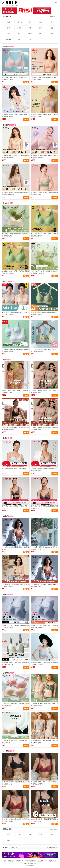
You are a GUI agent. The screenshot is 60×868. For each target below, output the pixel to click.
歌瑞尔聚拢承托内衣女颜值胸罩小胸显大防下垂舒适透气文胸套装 (44, 742)
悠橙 (51, 835)
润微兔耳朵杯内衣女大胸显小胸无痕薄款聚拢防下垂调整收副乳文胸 (44, 664)
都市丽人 (19, 22)
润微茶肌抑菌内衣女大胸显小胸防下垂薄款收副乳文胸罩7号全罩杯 (15, 664)
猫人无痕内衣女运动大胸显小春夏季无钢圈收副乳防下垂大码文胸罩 (44, 235)
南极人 (41, 22)
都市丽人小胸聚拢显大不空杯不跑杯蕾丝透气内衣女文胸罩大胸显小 (44, 194)
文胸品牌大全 (19, 861)
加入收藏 (47, 861)
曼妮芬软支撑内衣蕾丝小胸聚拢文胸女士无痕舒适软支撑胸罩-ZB (44, 116)
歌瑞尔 (41, 28)
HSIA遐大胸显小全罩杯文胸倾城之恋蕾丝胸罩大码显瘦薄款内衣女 (15, 391)
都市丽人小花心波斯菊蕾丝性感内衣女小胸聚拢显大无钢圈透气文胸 (44, 157)
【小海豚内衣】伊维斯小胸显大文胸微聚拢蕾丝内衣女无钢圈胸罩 (44, 585)
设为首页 (41, 861)
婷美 (19, 40)
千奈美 (51, 34)
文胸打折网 (33, 863)
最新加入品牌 (7, 829)
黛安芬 (41, 34)
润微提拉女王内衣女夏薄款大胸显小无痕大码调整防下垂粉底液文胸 (44, 626)
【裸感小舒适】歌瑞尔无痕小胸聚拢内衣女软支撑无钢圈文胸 (15, 742)
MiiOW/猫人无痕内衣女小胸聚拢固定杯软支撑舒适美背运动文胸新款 (44, 272)
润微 (30, 28)
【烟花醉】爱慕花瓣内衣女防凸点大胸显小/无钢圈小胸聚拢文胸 (44, 470)
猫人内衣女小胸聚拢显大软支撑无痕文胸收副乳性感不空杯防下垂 (15, 235)
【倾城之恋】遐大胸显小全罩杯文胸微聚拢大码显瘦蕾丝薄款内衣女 (15, 429)
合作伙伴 (14, 847)
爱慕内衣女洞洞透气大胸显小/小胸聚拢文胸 (14, 469)
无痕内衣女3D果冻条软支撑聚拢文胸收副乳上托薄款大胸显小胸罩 (44, 313)
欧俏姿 (9, 841)
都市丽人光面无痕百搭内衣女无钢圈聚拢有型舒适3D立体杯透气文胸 (15, 194)
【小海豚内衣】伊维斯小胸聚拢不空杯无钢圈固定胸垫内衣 (15, 548)
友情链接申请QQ (52, 847)
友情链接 (6, 847)
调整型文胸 (11, 861)
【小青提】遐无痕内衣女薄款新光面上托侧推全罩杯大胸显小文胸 (44, 391)
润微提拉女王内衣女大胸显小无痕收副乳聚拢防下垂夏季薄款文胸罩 (15, 626)
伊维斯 (19, 28)
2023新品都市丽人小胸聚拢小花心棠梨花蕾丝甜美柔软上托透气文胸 (15, 157)
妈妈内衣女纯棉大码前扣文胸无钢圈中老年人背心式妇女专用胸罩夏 (15, 313)
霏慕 (9, 835)
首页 (5, 861)
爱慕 (9, 28)
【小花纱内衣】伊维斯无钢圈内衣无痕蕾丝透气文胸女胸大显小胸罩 (15, 585)
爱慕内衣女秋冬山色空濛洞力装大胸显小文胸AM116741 (15, 507)
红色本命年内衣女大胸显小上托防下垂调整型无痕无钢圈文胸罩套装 (44, 783)
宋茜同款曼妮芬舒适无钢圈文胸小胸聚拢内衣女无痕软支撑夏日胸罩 (15, 116)
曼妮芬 (9, 22)
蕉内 (30, 835)
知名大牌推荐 (7, 16)
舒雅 (41, 835)
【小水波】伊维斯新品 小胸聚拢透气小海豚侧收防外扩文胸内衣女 (44, 548)
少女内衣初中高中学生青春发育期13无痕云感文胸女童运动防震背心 (44, 350)
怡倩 (30, 40)
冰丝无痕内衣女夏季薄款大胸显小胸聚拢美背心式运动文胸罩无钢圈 (15, 350)
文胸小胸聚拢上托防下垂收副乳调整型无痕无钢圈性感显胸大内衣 (15, 783)
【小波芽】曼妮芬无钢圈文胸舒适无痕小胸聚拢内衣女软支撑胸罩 (44, 78)
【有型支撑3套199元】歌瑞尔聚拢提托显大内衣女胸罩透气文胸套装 (44, 705)
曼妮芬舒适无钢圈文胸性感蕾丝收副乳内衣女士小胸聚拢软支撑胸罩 (15, 78)
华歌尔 (30, 34)
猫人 (30, 22)
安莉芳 (9, 34)
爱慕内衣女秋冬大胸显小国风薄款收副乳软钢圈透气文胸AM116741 (44, 507)
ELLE (19, 835)
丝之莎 (51, 28)
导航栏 (55, 3)
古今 (19, 34)
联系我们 (54, 861)
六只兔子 (9, 40)
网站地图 (34, 861)
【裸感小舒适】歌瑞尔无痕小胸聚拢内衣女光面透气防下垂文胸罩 (15, 705)
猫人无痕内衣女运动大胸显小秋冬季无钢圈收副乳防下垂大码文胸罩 (15, 272)
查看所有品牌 (53, 17)
